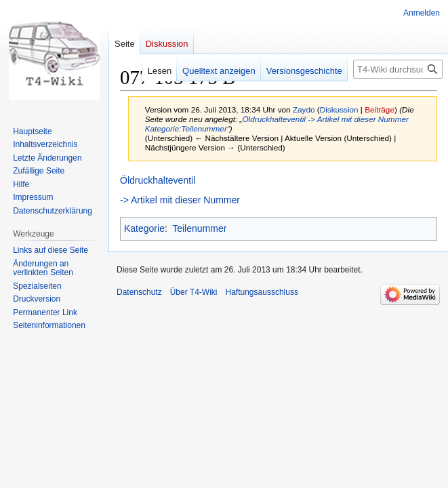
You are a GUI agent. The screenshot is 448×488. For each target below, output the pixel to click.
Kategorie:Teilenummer (186, 128)
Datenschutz (139, 292)
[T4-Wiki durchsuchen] (398, 69)
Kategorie (144, 228)
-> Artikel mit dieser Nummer (358, 119)
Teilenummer (199, 228)
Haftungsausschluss (262, 292)
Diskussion (339, 109)
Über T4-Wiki (194, 292)
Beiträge (380, 109)
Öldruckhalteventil (273, 119)
